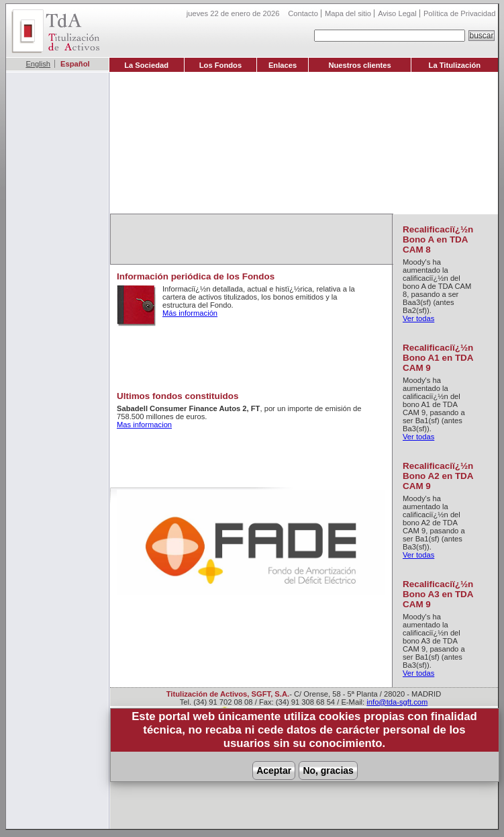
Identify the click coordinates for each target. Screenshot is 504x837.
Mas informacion (144, 425)
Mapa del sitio (348, 13)
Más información (190, 313)
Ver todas (418, 318)
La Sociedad (146, 65)
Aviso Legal (397, 13)
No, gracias (328, 770)
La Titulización (455, 65)
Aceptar (274, 770)
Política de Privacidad (460, 13)
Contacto (303, 13)
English (38, 64)
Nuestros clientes (359, 65)
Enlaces (283, 65)
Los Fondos (220, 65)
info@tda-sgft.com (397, 702)
